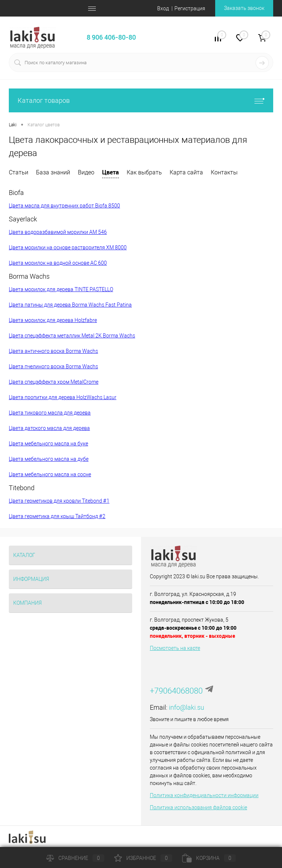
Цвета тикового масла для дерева (50, 413)
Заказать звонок (244, 8)
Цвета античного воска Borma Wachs (53, 351)
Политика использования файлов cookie (198, 807)
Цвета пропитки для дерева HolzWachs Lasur (63, 397)
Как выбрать (144, 172)
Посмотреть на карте (175, 648)
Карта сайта (186, 172)
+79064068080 (176, 691)
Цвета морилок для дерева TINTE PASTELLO (61, 289)
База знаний (53, 172)
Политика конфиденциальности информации (204, 795)
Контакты (224, 172)
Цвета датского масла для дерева (49, 428)
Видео (86, 172)
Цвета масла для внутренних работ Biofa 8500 (64, 206)
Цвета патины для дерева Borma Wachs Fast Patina (70, 305)
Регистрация (190, 8)
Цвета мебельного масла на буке (48, 444)
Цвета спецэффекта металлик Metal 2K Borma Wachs (72, 336)
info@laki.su (187, 707)
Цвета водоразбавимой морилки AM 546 (58, 232)
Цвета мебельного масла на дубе (49, 459)
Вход (163, 8)
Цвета (111, 172)
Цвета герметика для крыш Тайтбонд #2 (57, 516)
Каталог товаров (141, 100)
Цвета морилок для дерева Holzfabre (53, 320)
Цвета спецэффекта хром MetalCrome (54, 382)
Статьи (19, 172)
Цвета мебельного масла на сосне (50, 474)
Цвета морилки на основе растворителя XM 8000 (68, 247)
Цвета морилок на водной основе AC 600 (58, 263)
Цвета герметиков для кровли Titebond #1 (59, 501)
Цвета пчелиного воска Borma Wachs (53, 366)
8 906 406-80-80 (111, 37)
